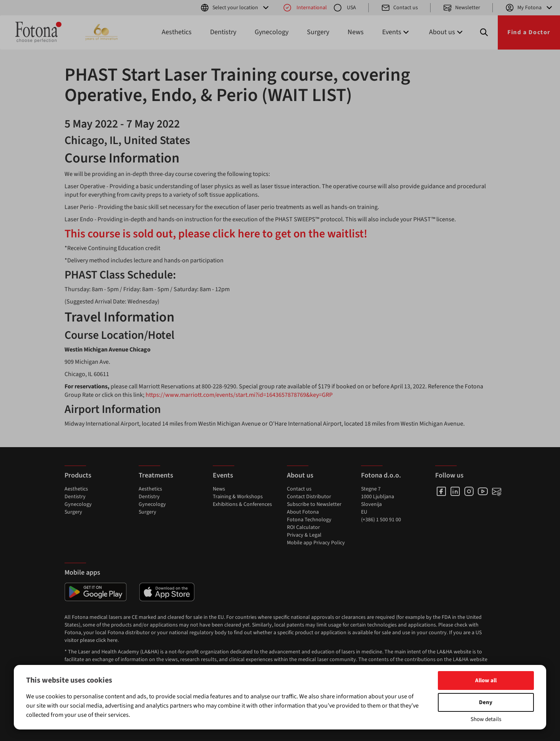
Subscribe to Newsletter (314, 504)
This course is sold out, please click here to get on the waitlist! (216, 234)
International (305, 8)
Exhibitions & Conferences (242, 504)
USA (345, 8)
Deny (486, 702)
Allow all (486, 680)
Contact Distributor (309, 497)
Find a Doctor (529, 32)
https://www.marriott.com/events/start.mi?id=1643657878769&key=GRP (239, 395)
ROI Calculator (303, 527)
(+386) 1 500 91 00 (381, 520)
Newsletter (461, 8)
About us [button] (447, 32)
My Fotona (529, 8)
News (356, 32)
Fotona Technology (309, 520)
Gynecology (272, 32)
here (112, 640)
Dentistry (223, 32)
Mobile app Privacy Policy (316, 543)
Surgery (318, 32)
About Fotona (303, 512)
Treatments (156, 475)
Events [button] (396, 32)
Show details (486, 719)
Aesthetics (177, 32)
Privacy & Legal (304, 535)
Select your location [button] (235, 8)
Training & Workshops (238, 497)
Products (78, 475)
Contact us (399, 8)
